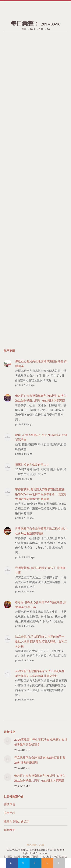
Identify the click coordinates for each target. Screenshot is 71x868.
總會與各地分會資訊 (17, 821)
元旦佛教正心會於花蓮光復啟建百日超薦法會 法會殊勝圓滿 (40, 760)
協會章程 (9, 813)
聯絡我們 (9, 830)
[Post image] (8, 741)
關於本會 (9, 804)
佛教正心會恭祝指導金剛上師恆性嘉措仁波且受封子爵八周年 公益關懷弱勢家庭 (40, 778)
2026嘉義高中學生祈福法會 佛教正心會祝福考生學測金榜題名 (41, 742)
